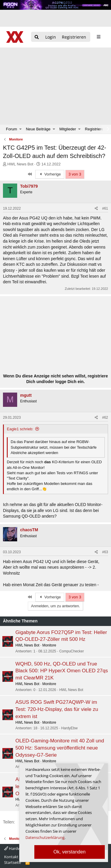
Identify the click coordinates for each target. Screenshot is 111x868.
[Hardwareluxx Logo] (15, 37)
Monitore (49, 645)
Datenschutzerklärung (45, 837)
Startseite (13, 862)
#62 (105, 418)
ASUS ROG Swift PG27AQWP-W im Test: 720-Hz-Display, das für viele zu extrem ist (57, 709)
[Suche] (37, 37)
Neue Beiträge (38, 129)
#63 (105, 552)
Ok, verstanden (70, 852)
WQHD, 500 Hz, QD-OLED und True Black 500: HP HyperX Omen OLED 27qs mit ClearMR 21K (62, 671)
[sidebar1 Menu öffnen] (98, 37)
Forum (12, 129)
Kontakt (11, 857)
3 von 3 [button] (75, 174)
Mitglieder (68, 129)
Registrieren (95, 129)
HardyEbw (69, 728)
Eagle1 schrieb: (20, 429)
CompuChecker (71, 651)
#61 (105, 208)
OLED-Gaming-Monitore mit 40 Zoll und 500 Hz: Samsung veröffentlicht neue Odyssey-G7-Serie (60, 748)
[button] (21, 129)
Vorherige (50, 174)
